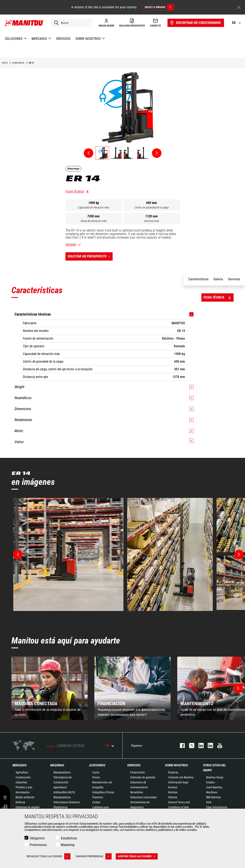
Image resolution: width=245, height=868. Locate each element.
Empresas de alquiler (28, 807)
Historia (173, 797)
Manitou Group (215, 777)
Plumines (98, 797)
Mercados (20, 765)
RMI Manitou (214, 797)
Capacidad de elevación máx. (94, 207)
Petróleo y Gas (24, 787)
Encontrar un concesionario (195, 23)
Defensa (20, 802)
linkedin (208, 745)
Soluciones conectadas (143, 797)
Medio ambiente (25, 797)
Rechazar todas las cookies (49, 856)
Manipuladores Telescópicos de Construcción (63, 777)
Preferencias (38, 845)
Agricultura (22, 772)
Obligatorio (37, 838)
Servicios (134, 765)
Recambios (137, 792)
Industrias (21, 782)
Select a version (159, 7)
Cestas (96, 802)
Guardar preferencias (94, 856)
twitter (190, 745)
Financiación (138, 772)
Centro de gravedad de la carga (151, 207)
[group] (50, 688)
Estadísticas (69, 838)
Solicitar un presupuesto (90, 256)
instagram (199, 745)
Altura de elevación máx (94, 221)
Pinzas (96, 777)
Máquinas (57, 765)
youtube (218, 745)
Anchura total (152, 221)
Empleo (211, 782)
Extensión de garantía (143, 777)
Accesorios (97, 765)
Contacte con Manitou (181, 777)
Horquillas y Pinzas (103, 792)
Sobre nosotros (176, 765)
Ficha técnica (75, 191)
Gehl (209, 802)
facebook (180, 745)
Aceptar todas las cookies (138, 856)
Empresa (173, 772)
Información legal (178, 782)
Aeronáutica (23, 792)
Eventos (173, 787)
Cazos (96, 772)
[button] (238, 688)
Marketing (68, 845)
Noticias (173, 792)
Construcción (23, 777)
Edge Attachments (217, 807)
